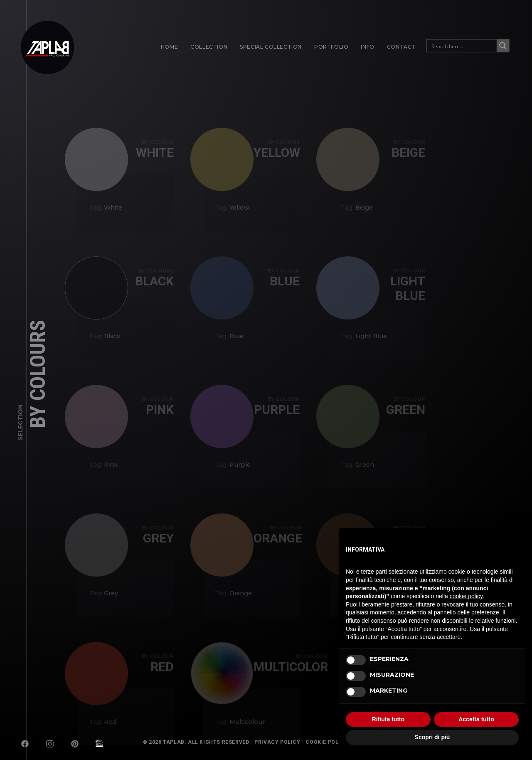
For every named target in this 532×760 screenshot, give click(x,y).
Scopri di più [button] (432, 737)
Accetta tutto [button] (476, 719)
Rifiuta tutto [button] (388, 719)
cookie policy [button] (466, 596)
